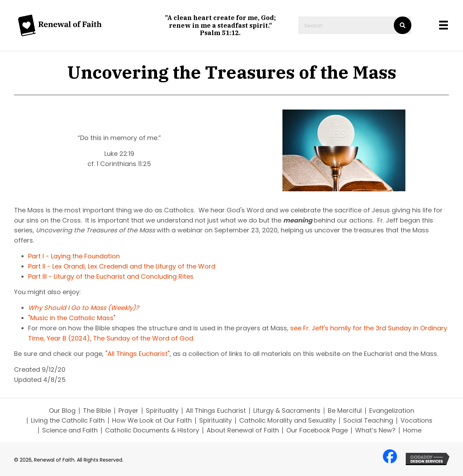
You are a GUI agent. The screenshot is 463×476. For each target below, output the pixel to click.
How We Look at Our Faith (152, 421)
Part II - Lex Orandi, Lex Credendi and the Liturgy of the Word (122, 266)
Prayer (128, 411)
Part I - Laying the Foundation (74, 256)
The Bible (97, 411)
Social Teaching (368, 421)
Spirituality (162, 411)
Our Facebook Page (317, 430)
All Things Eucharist (216, 411)
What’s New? (375, 430)
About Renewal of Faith (243, 430)
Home (412, 430)
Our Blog (62, 411)
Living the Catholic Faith (68, 421)
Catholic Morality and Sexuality (288, 421)
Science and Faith (70, 430)
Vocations (416, 421)
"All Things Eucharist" (138, 354)
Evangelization (392, 411)
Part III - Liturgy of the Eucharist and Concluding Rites (111, 276)
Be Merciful (345, 411)
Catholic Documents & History (152, 430)
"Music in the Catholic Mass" (72, 318)
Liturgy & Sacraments (287, 411)
